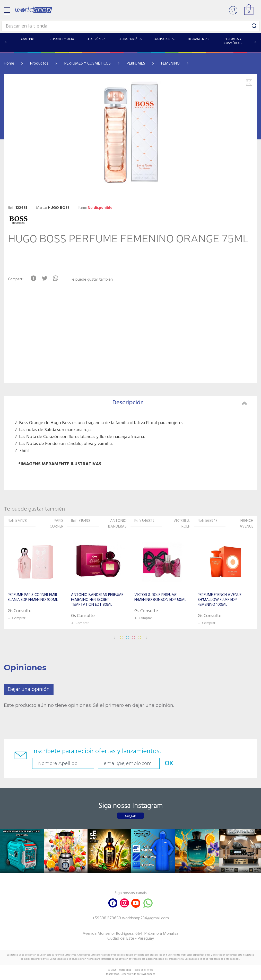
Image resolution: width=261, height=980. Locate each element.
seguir (131, 816)
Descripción (180, 403)
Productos (39, 64)
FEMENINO (170, 64)
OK (169, 764)
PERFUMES (136, 64)
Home (9, 64)
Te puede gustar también (91, 280)
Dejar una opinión (29, 689)
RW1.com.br (148, 974)
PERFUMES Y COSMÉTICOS (88, 64)
